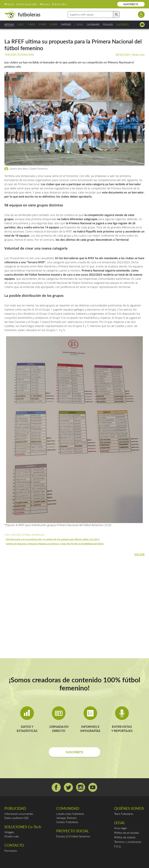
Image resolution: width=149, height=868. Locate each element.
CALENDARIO (93, 24)
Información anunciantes (19, 814)
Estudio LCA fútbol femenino (73, 836)
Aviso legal (120, 828)
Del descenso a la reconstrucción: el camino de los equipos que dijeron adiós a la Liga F (53, 539)
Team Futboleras (124, 814)
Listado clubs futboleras (70, 814)
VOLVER (139, 554)
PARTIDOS (66, 24)
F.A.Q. (118, 846)
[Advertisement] (74, 600)
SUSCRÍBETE (131, 4)
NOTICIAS (9, 24)
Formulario (11, 851)
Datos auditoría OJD (16, 818)
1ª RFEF (31, 24)
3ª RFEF (54, 24)
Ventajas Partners (67, 818)
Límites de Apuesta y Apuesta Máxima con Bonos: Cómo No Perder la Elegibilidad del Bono (55, 544)
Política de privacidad (126, 833)
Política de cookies (125, 837)
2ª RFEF (42, 24)
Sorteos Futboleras (67, 822)
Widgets (9, 832)
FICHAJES (108, 24)
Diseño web (11, 836)
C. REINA (79, 24)
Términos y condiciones (128, 842)
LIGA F (21, 24)
